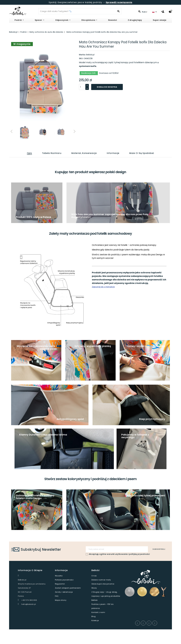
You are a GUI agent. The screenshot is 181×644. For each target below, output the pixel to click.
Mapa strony (61, 600)
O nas (94, 576)
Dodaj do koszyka (107, 87)
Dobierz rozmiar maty (101, 580)
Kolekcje (95, 620)
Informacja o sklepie (30, 570)
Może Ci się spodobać (142, 153)
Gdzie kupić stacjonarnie (103, 584)
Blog (94, 616)
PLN (145, 12)
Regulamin (60, 584)
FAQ (57, 596)
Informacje (113, 153)
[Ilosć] (82, 87)
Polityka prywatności (64, 580)
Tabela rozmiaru (52, 153)
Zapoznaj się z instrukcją (103, 287)
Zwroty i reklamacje (64, 592)
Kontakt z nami (98, 612)
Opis (29, 153)
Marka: (82, 55)
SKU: (81, 58)
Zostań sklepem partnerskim (68, 588)
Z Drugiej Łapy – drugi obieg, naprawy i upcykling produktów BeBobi (106, 596)
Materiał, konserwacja (84, 153)
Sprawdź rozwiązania (119, 2)
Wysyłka (59, 576)
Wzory (94, 588)
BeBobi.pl (90, 55)
